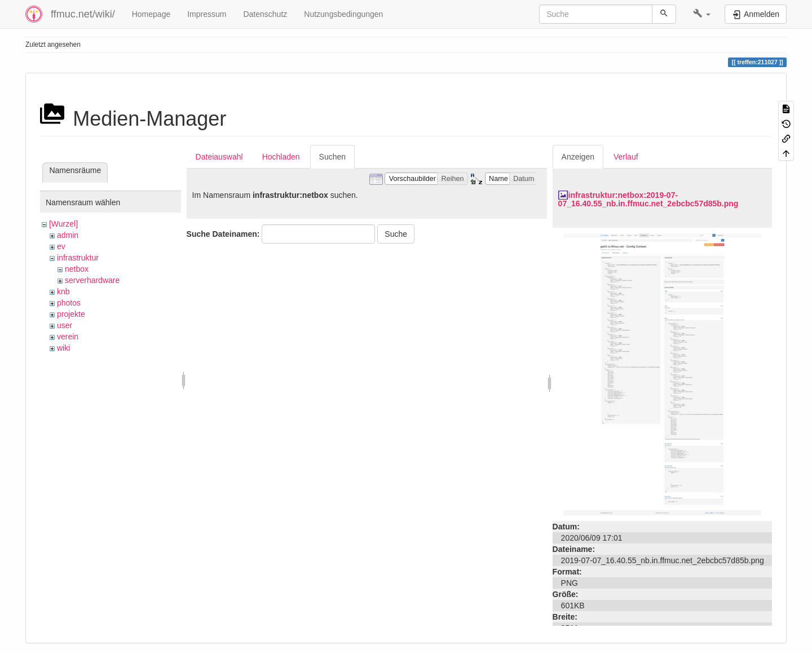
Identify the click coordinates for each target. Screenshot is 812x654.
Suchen (332, 157)
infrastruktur (78, 258)
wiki (63, 348)
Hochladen (281, 157)
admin (68, 235)
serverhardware (92, 280)
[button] (702, 14)
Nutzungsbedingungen (343, 14)
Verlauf (626, 157)
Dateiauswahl (219, 157)
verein (68, 337)
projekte (71, 314)
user (65, 325)
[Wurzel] (63, 224)
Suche (396, 234)
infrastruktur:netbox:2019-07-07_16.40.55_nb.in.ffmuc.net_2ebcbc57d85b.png (648, 199)
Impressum (207, 14)
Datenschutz (265, 14)
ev (61, 246)
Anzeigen (578, 157)
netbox (77, 269)
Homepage (151, 14)
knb (63, 291)
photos (69, 303)
